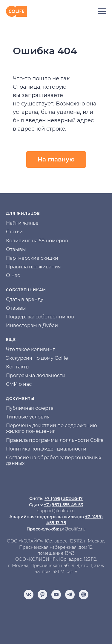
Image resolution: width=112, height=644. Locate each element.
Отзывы (16, 249)
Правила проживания (33, 267)
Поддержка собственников (40, 317)
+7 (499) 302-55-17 (64, 498)
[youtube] (56, 595)
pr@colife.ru (73, 529)
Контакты (18, 367)
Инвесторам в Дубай (32, 325)
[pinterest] (42, 595)
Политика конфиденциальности (46, 449)
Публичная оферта (30, 408)
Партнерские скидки (32, 258)
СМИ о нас (19, 384)
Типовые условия (28, 417)
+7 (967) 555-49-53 (63, 505)
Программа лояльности (36, 375)
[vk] (29, 595)
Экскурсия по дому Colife (37, 358)
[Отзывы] (84, 595)
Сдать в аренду (25, 299)
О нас (13, 275)
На (9, 223)
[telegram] (70, 595)
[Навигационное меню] (102, 11)
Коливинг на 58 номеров (37, 241)
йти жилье (26, 223)
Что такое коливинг (30, 349)
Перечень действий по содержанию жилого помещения (52, 428)
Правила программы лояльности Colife (55, 440)
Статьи (14, 232)
